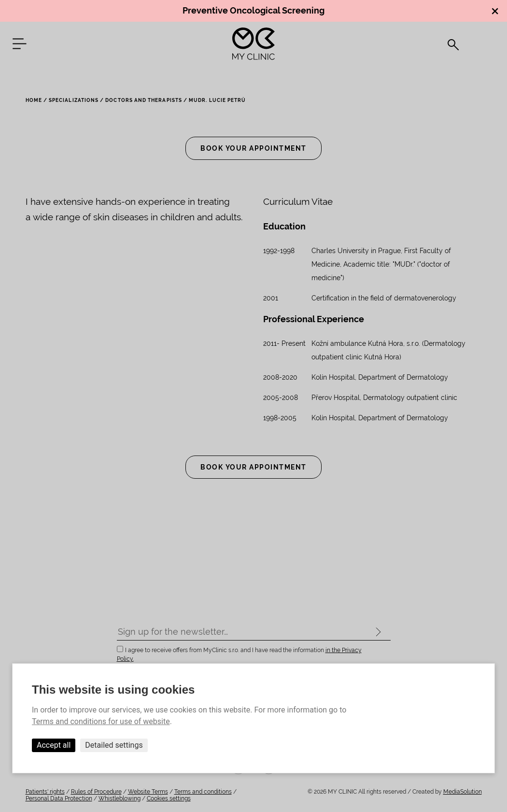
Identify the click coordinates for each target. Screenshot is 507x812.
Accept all (54, 745)
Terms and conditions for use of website (101, 721)
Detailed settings (114, 745)
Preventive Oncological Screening (253, 11)
